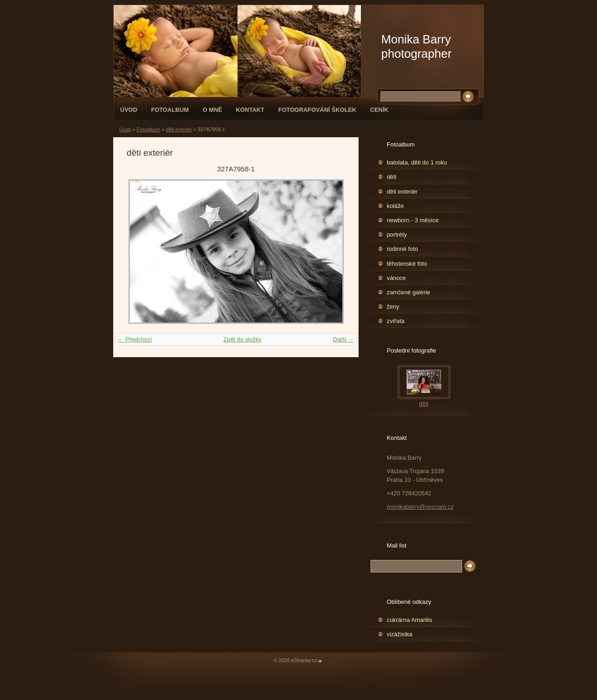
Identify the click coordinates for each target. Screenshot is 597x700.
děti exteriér (179, 129)
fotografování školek (317, 110)
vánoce (396, 278)
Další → (343, 339)
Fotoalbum (170, 110)
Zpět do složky (242, 339)
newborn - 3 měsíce (413, 220)
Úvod (129, 110)
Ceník (379, 110)
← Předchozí (135, 339)
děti (392, 177)
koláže (395, 206)
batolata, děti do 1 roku (417, 162)
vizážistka (399, 634)
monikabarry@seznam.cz (420, 507)
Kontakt (250, 110)
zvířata (396, 321)
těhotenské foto (407, 264)
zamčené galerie (408, 292)
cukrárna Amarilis (409, 620)
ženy (393, 307)
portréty (397, 234)
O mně (213, 110)
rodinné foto (402, 249)
